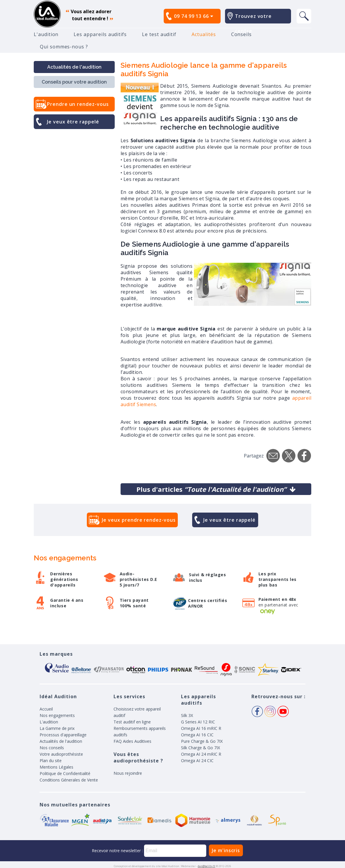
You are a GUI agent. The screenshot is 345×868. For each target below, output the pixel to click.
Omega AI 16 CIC (197, 735)
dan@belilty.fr (207, 866)
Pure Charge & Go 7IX (202, 741)
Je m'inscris (226, 850)
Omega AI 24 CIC (197, 761)
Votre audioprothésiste (61, 754)
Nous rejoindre (128, 773)
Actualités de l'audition (74, 67)
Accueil (46, 709)
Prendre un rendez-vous (78, 104)
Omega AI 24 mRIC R (201, 754)
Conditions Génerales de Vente (69, 780)
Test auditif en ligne (132, 722)
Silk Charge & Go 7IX (201, 748)
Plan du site (51, 761)
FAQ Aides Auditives (132, 741)
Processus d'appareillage (63, 735)
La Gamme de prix (57, 728)
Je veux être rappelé (73, 122)
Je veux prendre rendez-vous (139, 520)
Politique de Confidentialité (65, 773)
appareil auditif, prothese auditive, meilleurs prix (47, 14)
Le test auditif (159, 34)
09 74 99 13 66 (194, 16)
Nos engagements (57, 715)
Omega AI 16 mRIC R (201, 728)
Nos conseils (52, 748)
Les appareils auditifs (100, 34)
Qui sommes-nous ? (64, 47)
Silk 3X (187, 715)
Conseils (242, 34)
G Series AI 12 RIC (198, 722)
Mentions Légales (56, 767)
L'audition (46, 34)
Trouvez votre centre (253, 23)
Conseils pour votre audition (74, 82)
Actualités (204, 34)
